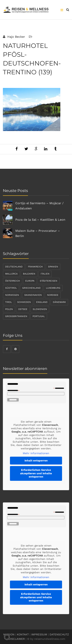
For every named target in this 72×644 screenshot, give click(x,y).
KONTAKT (23, 634)
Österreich (13, 281)
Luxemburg (53, 288)
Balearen (29, 274)
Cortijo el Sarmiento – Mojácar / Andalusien (39, 206)
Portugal (39, 316)
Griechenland (31, 288)
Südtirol (11, 288)
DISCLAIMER (17, 639)
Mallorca (11, 274)
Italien (45, 274)
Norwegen (12, 295)
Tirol (9, 302)
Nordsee (53, 295)
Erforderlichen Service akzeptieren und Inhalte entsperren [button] (36, 473)
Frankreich (35, 267)
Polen (9, 309)
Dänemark (59, 302)
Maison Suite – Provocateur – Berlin (38, 233)
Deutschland (14, 267)
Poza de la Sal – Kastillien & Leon (40, 220)
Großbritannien (16, 316)
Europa (30, 281)
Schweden (24, 302)
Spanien (53, 267)
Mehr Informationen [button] (36, 453)
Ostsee (23, 309)
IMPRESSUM (39, 634)
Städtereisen (49, 281)
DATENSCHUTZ (59, 634)
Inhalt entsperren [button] (36, 460)
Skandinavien (33, 295)
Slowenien (40, 309)
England (42, 302)
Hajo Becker (16, 37)
